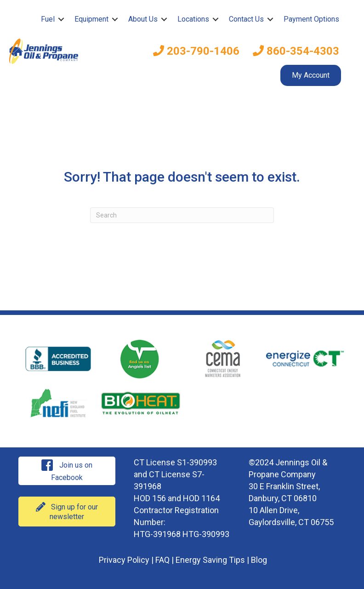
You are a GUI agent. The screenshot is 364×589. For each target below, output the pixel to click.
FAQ (162, 560)
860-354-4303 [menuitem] (296, 51)
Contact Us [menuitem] (246, 19)
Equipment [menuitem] (91, 19)
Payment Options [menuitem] (311, 19)
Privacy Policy (124, 560)
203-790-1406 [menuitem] (196, 51)
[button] (61, 19)
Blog (259, 560)
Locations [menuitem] (193, 19)
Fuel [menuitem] (48, 19)
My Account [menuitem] (311, 75)
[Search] (182, 215)
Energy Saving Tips (210, 560)
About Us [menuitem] (143, 19)
